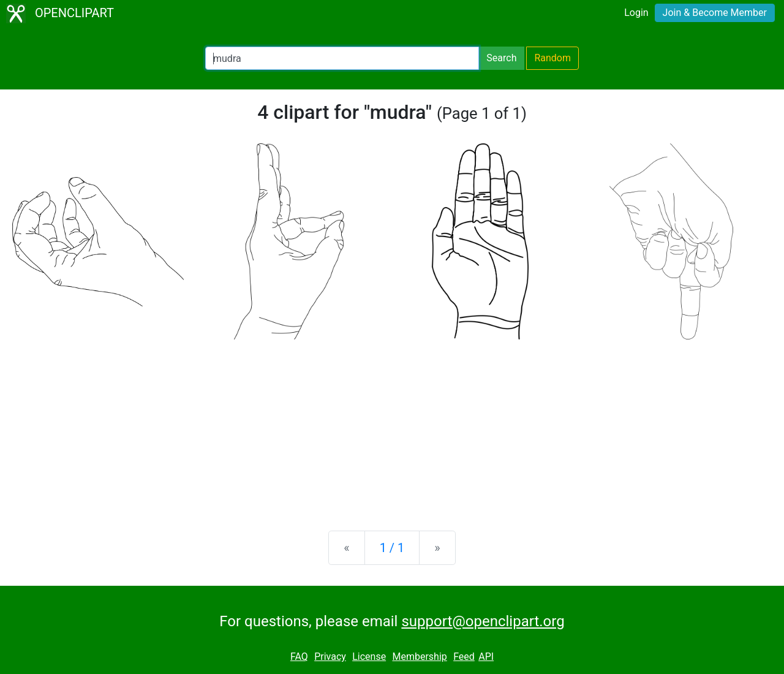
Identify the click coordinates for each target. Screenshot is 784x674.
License (369, 657)
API (486, 657)
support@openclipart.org (483, 621)
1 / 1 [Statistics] (392, 548)
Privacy (330, 657)
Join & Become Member (715, 13)
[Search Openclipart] (342, 58)
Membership (419, 657)
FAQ (299, 657)
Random (552, 58)
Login (636, 13)
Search (501, 58)
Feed (464, 657)
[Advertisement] (392, 425)
